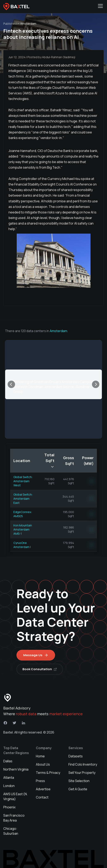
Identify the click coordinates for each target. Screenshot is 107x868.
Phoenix (9, 807)
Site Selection (79, 781)
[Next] (96, 384)
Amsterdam (58, 331)
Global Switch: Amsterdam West (23, 481)
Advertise (43, 789)
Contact (42, 797)
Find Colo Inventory (83, 764)
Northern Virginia (16, 769)
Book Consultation (40, 669)
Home (40, 756)
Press (40, 781)
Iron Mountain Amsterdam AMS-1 (23, 529)
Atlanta (9, 778)
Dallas (8, 761)
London (9, 786)
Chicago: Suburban (11, 831)
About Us (43, 764)
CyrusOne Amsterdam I (22, 545)
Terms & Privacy (48, 773)
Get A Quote (78, 789)
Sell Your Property (82, 773)
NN (92, 481)
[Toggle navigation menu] (100, 7)
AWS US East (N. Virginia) (15, 796)
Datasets (76, 756)
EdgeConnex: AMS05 (23, 514)
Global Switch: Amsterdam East (23, 499)
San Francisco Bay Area (14, 818)
